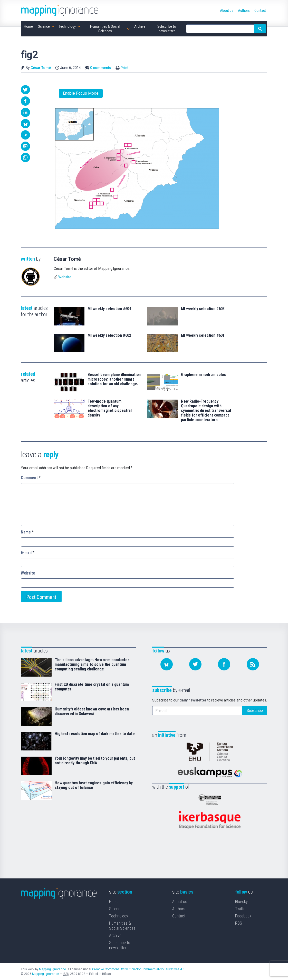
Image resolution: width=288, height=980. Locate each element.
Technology (119, 916)
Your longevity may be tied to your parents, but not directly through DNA (95, 761)
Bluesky (241, 901)
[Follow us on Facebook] (224, 664)
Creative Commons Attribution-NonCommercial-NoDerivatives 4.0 (138, 969)
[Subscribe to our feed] (253, 664)
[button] (25, 90)
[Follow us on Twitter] (195, 664)
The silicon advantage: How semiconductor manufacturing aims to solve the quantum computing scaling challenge (92, 665)
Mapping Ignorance (52, 969)
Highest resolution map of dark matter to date (95, 734)
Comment (31, 478)
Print (124, 68)
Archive (115, 935)
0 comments (101, 68)
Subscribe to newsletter (120, 945)
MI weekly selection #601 (203, 335)
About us (180, 901)
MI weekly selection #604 (109, 309)
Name (27, 532)
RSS (239, 923)
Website (65, 277)
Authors (179, 909)
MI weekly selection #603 (203, 309)
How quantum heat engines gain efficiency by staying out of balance (94, 785)
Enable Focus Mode (81, 93)
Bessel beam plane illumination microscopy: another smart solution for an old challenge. (114, 379)
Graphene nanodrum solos (203, 375)
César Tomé (41, 68)
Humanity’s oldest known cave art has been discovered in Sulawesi (92, 711)
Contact (179, 916)
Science (116, 909)
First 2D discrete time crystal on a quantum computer (92, 687)
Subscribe (255, 711)
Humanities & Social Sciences (122, 925)
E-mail (28, 553)
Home (114, 901)
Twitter (241, 909)
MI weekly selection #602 (109, 335)
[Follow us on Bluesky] (167, 664)
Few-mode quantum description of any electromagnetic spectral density (110, 408)
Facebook (243, 916)
